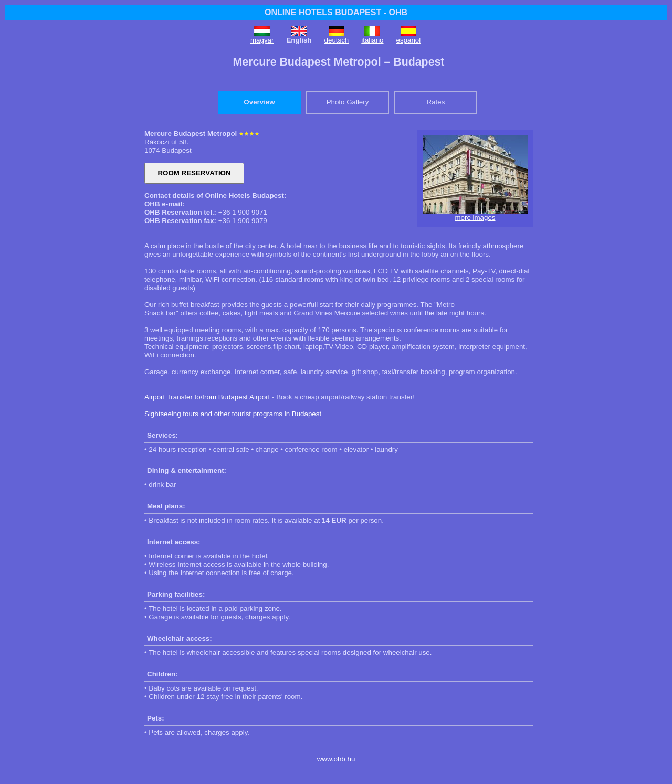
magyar (262, 40)
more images (475, 218)
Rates (436, 102)
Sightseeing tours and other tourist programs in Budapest (233, 414)
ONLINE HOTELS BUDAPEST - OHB (336, 12)
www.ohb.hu (336, 759)
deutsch (337, 40)
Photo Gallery (348, 102)
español (409, 40)
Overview (259, 102)
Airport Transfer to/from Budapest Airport (207, 397)
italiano (372, 40)
